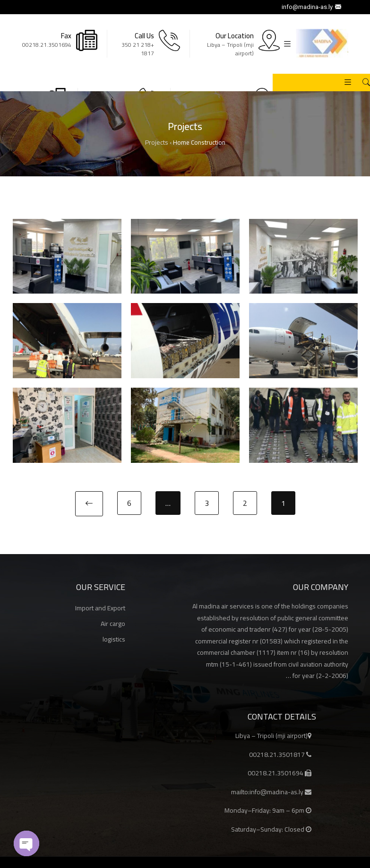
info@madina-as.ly (313, 7)
